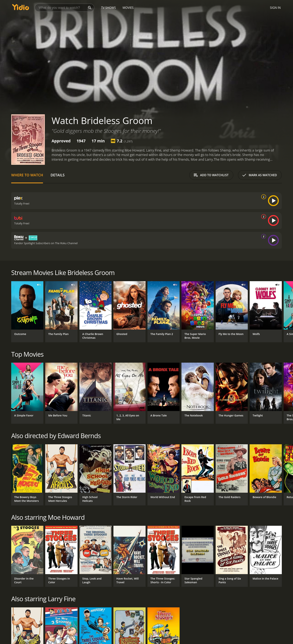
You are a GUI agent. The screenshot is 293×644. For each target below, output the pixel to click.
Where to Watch (27, 175)
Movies (128, 8)
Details (57, 175)
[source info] (263, 197)
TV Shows (108, 8)
